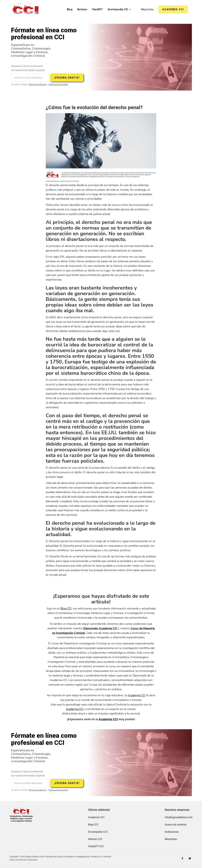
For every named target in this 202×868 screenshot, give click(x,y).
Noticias (82, 9)
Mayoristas (147, 9)
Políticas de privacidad (58, 84)
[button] (120, 9)
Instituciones (172, 832)
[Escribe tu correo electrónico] (30, 78)
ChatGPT (98, 9)
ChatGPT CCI (96, 846)
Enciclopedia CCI (98, 832)
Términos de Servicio (37, 84)
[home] (26, 9)
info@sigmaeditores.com (179, 817)
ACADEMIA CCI (173, 9)
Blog (70, 9)
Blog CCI (66, 608)
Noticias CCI (95, 839)
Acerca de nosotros (176, 825)
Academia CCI (137, 695)
